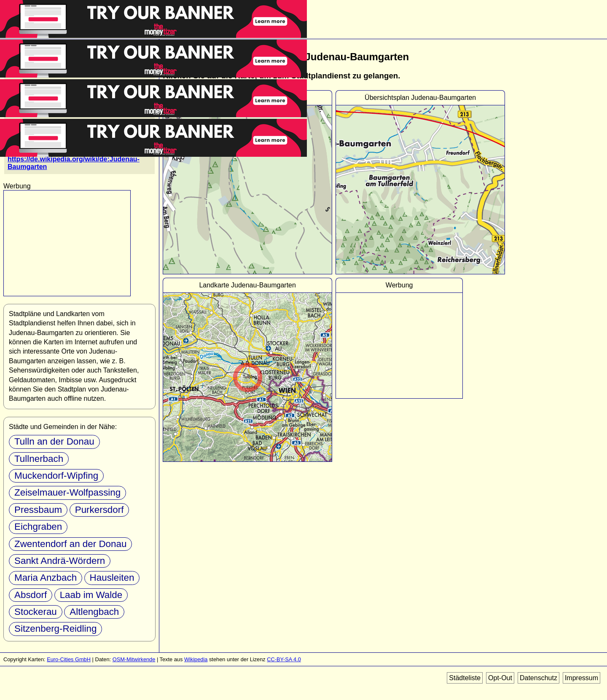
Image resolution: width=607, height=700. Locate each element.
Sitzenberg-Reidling (55, 629)
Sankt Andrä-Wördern (60, 561)
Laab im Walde (91, 595)
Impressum (581, 678)
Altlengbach (94, 612)
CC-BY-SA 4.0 (284, 659)
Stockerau (36, 612)
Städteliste (465, 678)
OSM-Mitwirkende (134, 659)
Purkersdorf (99, 510)
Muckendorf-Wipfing (56, 476)
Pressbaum (38, 510)
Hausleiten (112, 578)
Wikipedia (196, 659)
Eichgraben (38, 527)
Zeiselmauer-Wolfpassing (67, 492)
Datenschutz (539, 678)
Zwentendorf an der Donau (70, 544)
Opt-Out (500, 678)
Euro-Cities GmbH (69, 659)
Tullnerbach (39, 459)
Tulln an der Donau (54, 441)
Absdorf (31, 595)
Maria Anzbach (46, 578)
